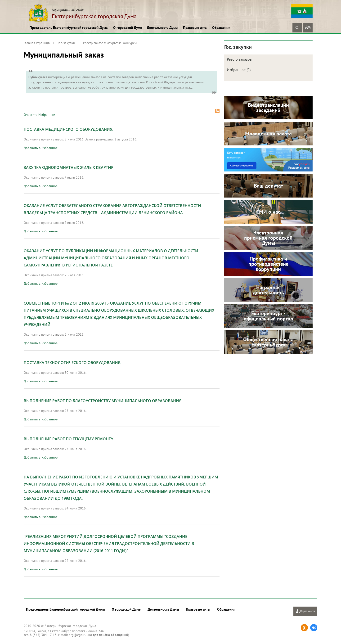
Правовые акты (195, 28)
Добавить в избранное (41, 148)
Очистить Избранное (39, 115)
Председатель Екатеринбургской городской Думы (69, 28)
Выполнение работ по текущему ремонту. (69, 439)
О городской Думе (128, 28)
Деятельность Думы (163, 28)
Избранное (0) (239, 70)
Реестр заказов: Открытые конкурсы (110, 43)
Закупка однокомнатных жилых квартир (69, 167)
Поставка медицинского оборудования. (68, 129)
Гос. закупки (66, 43)
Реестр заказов (239, 59)
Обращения (221, 28)
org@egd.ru (78, 635)
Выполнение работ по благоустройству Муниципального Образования (103, 401)
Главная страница (37, 43)
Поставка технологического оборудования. (72, 363)
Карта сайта (305, 611)
